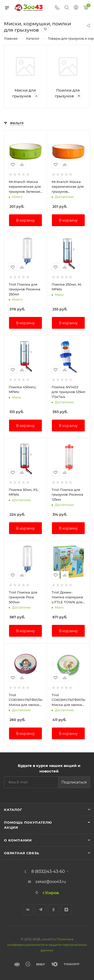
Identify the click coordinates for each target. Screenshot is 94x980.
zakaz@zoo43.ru (51, 881)
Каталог (13, 810)
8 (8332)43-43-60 (48, 872)
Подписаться (74, 782)
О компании (18, 840)
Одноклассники (54, 910)
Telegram (41, 910)
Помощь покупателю (28, 822)
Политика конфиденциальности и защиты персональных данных (47, 945)
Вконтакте (28, 910)
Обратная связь (22, 853)
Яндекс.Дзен (66, 910)
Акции (11, 827)
